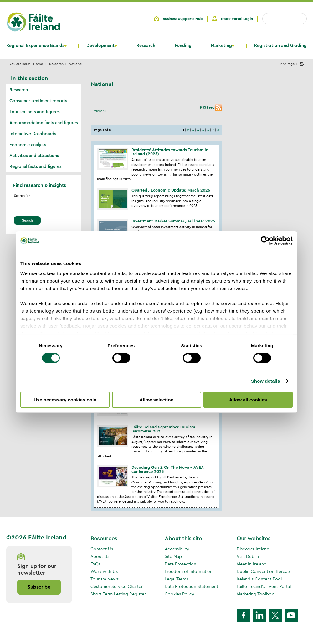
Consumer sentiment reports (38, 101)
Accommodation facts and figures (44, 123)
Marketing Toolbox (255, 594)
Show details (266, 381)
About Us (100, 556)
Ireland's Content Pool (259, 579)
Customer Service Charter (117, 586)
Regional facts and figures (35, 166)
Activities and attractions (34, 156)
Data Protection (180, 564)
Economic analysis (28, 145)
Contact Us (102, 549)
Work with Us (104, 571)
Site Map (173, 556)
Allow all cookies (248, 400)
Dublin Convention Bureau (263, 571)
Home (38, 64)
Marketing (221, 46)
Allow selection (156, 400)
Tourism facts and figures (34, 112)
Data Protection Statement (191, 586)
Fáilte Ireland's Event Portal (264, 586)
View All (100, 111)
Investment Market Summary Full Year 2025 (173, 221)
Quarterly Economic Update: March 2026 (171, 190)
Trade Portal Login (237, 19)
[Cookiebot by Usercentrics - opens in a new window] (265, 241)
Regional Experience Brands (35, 46)
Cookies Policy (180, 594)
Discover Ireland (253, 549)
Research (146, 46)
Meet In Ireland (252, 564)
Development (100, 46)
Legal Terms (176, 579)
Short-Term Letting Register (118, 594)
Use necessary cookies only (65, 400)
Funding (183, 46)
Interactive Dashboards (33, 134)
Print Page (287, 64)
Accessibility (177, 549)
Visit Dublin (248, 556)
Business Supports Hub (183, 19)
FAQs (95, 564)
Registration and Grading (280, 46)
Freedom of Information (189, 571)
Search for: (23, 196)
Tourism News (105, 579)
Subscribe (39, 587)
